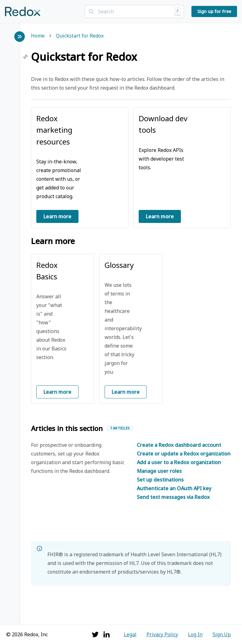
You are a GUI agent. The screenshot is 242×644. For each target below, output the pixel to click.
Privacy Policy (162, 634)
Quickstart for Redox (80, 36)
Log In (195, 634)
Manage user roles (159, 471)
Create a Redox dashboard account (179, 445)
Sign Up (222, 634)
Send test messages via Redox (173, 497)
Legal (130, 634)
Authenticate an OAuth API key (174, 488)
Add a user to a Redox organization (179, 462)
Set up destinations (160, 480)
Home (38, 36)
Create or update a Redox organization (184, 454)
